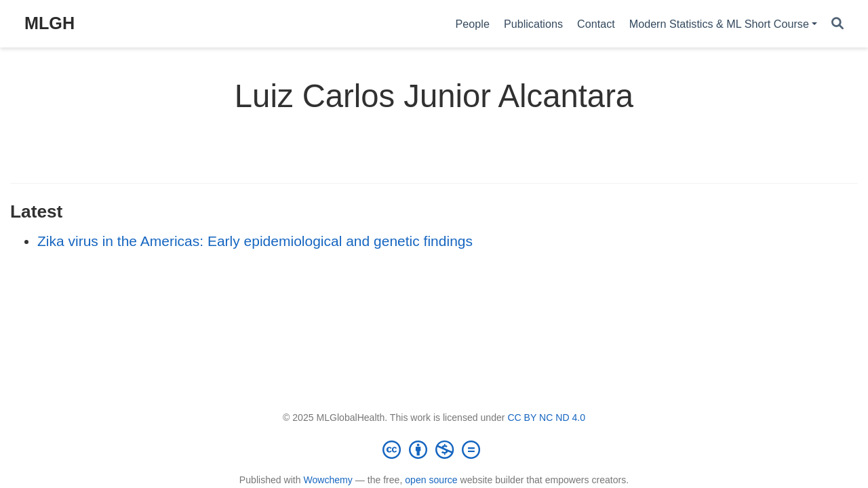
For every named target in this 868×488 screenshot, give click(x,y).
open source (431, 480)
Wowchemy (328, 480)
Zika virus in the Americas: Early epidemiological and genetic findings (255, 241)
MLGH (50, 23)
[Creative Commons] (434, 449)
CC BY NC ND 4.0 (546, 418)
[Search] (837, 24)
